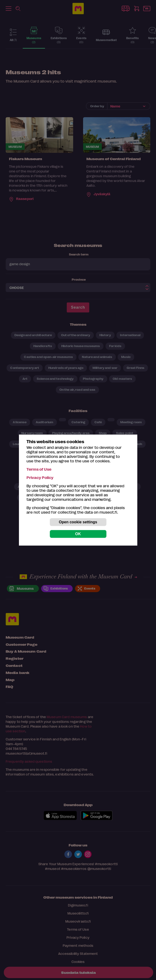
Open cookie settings (78, 522)
